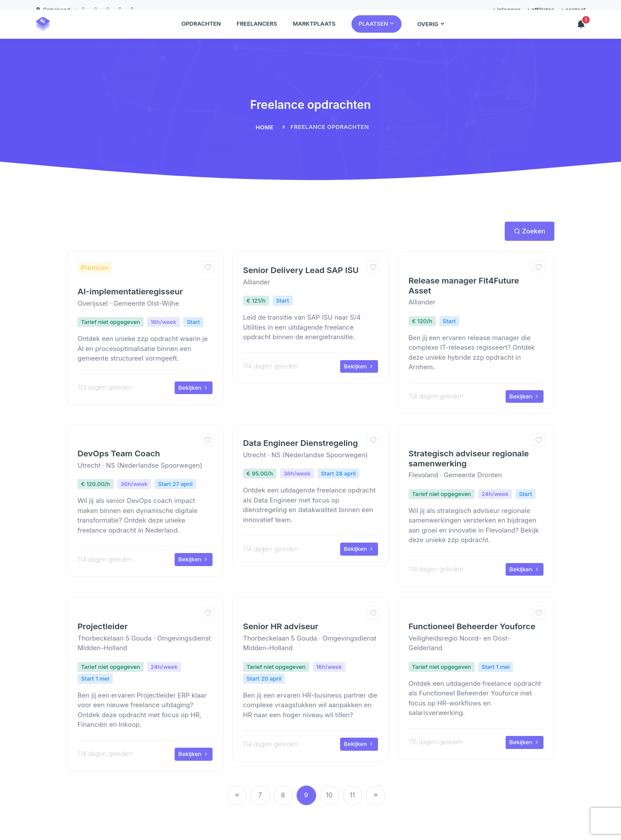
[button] (376, 34)
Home (265, 127)
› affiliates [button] (541, 10)
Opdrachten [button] (201, 33)
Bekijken (194, 388)
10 (329, 795)
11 (352, 795)
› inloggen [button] (507, 10)
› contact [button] (574, 10)
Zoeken (530, 231)
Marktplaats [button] (314, 33)
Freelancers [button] (257, 33)
